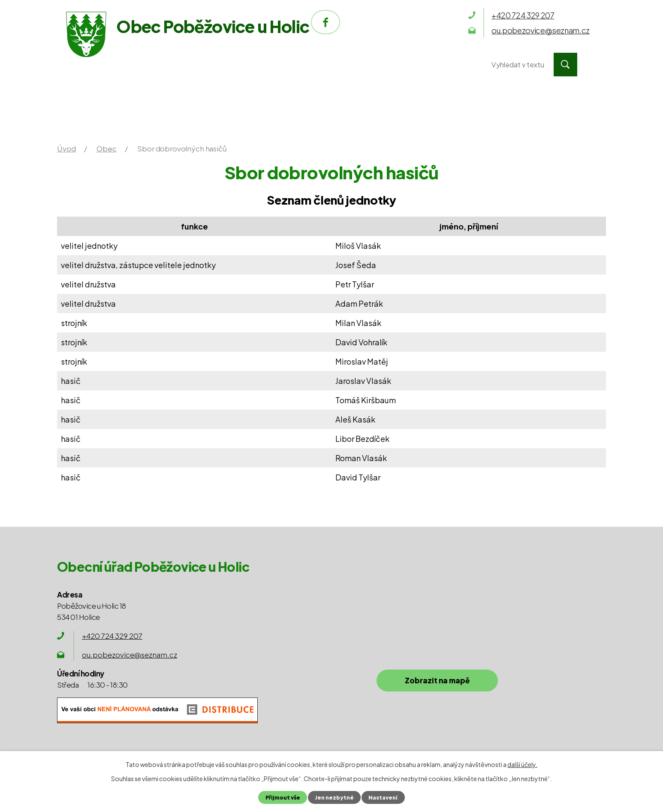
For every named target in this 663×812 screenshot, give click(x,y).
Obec (279, 65)
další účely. (522, 764)
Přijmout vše (283, 797)
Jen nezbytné (334, 797)
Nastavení (383, 797)
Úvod (110, 65)
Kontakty (429, 65)
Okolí (349, 65)
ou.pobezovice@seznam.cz (130, 655)
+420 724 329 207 (112, 636)
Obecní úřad (195, 65)
